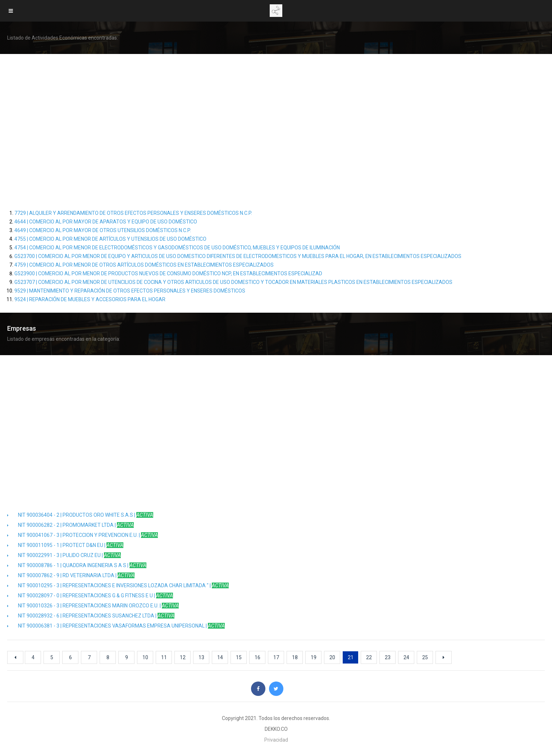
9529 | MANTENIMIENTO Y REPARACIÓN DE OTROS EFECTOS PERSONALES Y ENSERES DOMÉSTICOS (130, 291)
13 (201, 657)
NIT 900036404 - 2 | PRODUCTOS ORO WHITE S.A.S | (80, 515)
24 (406, 657)
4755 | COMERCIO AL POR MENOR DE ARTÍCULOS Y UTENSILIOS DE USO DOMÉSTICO (110, 239)
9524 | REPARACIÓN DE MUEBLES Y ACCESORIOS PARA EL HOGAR (90, 299)
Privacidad (276, 740)
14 (220, 657)
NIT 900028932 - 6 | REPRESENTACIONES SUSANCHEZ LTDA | (91, 616)
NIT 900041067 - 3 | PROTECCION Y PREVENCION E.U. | (83, 535)
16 (257, 657)
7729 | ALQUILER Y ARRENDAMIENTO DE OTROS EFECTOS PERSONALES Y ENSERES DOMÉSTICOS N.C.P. (133, 213)
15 (239, 657)
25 (425, 657)
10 (145, 657)
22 (369, 657)
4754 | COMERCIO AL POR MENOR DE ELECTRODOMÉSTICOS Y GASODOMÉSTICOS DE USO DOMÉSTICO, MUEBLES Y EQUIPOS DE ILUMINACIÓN (177, 248)
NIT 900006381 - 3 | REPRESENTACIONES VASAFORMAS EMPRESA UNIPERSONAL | (116, 626)
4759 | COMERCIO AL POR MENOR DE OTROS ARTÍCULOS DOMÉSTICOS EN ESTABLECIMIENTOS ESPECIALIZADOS (144, 265)
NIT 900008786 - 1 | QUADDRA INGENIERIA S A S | (77, 565)
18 (295, 657)
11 (164, 657)
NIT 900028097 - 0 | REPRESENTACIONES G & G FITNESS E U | (90, 596)
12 (183, 657)
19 (314, 657)
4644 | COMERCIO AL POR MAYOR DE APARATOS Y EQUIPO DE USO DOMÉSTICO (106, 222)
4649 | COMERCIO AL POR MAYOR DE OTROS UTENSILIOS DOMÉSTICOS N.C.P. (103, 230)
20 (332, 657)
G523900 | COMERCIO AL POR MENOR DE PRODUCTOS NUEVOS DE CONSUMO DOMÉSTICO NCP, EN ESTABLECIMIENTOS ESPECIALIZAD (168, 273)
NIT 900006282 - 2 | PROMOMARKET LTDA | (70, 525)
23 (388, 657)
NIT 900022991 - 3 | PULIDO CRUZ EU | (64, 555)
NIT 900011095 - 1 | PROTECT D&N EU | (65, 545)
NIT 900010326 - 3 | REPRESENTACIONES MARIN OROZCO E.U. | (93, 606)
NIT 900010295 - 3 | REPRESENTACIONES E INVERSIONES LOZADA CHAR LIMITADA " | (118, 585)
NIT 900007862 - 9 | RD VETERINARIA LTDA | (71, 575)
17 (276, 657)
